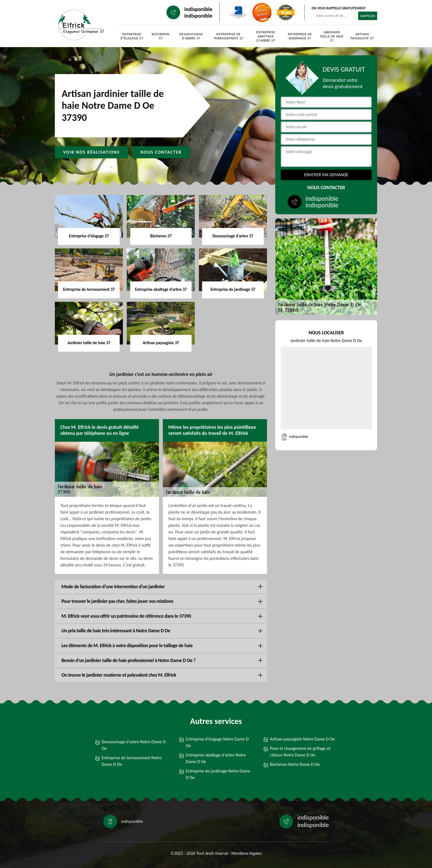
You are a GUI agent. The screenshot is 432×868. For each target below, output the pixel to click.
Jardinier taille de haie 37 (332, 36)
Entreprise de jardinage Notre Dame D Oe (218, 774)
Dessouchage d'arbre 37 (191, 36)
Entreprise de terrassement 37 (228, 36)
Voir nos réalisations (91, 152)
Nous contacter (161, 152)
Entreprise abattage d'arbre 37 (266, 36)
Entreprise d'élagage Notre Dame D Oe (217, 742)
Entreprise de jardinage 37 (300, 36)
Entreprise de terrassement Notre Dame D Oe (132, 761)
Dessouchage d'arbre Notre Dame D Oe (134, 745)
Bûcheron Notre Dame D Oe (295, 764)
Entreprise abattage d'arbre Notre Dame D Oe (216, 758)
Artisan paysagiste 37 (362, 36)
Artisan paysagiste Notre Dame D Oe (302, 739)
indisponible (198, 9)
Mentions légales (247, 853)
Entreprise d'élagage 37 (132, 36)
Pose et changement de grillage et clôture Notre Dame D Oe (300, 752)
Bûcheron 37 (161, 36)
